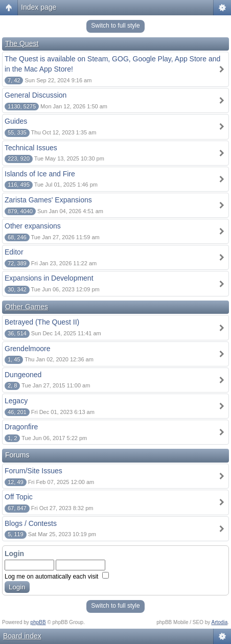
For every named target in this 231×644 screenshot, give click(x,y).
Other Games (27, 307)
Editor (14, 252)
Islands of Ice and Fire (40, 174)
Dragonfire (21, 427)
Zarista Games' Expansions (48, 200)
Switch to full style (115, 26)
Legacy (16, 401)
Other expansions (33, 226)
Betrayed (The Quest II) (42, 322)
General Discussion (36, 95)
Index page (39, 7)
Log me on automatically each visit (57, 577)
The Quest (22, 43)
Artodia (220, 622)
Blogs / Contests (31, 523)
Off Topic (19, 497)
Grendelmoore (28, 349)
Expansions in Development (49, 278)
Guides (16, 121)
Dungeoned (23, 375)
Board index (22, 636)
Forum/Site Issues (33, 471)
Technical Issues (31, 148)
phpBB (38, 622)
